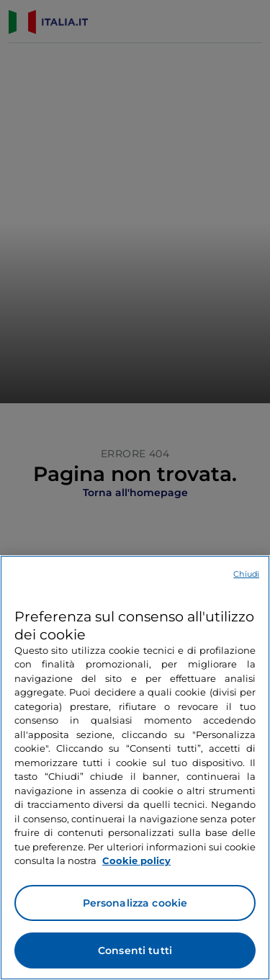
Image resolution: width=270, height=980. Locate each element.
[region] (135, 768)
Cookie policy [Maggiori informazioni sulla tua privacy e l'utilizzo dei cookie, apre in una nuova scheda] (136, 860)
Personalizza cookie (135, 903)
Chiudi (246, 574)
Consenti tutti (135, 950)
